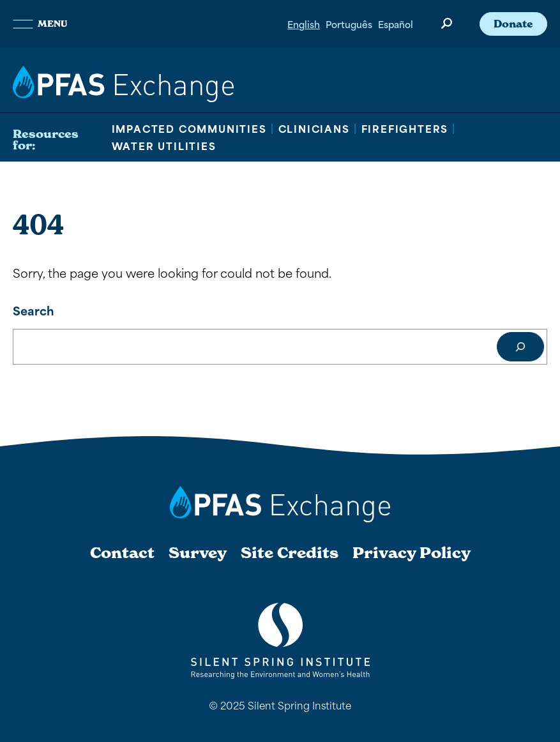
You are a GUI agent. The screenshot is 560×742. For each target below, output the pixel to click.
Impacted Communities (189, 128)
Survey (198, 553)
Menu (40, 24)
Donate (513, 24)
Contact (122, 553)
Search (34, 310)
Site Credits (290, 553)
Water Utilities (164, 146)
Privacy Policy (412, 553)
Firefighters (405, 128)
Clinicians (314, 128)
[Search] (520, 347)
